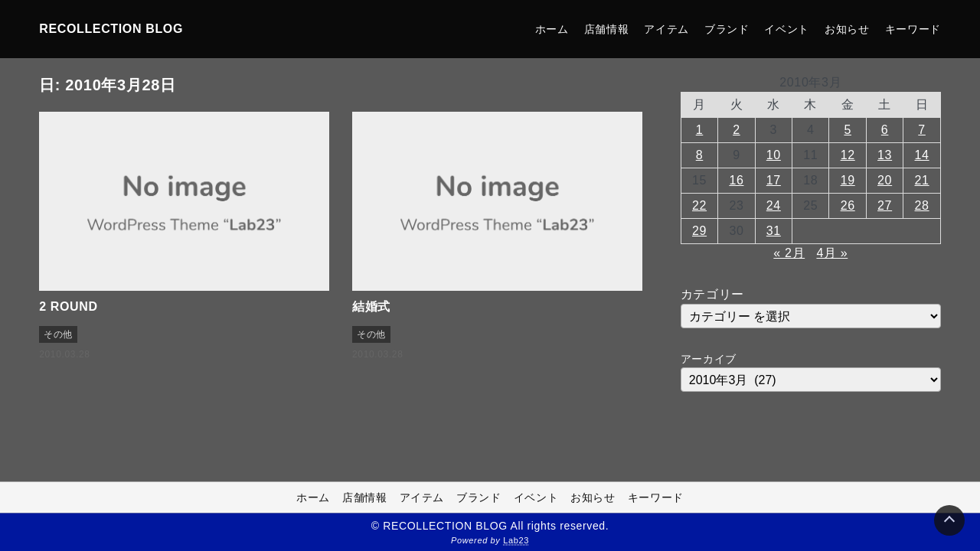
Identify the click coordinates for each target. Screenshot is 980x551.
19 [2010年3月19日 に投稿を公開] (848, 180)
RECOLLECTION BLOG (111, 29)
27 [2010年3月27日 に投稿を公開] (885, 205)
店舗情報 (607, 29)
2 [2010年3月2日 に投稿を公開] (737, 130)
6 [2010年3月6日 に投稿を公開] (885, 130)
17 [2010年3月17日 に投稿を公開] (774, 180)
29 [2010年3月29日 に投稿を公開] (699, 231)
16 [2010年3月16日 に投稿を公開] (736, 180)
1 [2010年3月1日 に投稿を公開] (700, 130)
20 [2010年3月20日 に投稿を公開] (885, 180)
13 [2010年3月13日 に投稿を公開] (885, 155)
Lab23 (516, 540)
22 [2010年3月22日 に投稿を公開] (699, 205)
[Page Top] (949, 520)
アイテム (666, 29)
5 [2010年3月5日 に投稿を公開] (848, 130)
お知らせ (847, 29)
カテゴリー (712, 294)
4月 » (832, 253)
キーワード (913, 29)
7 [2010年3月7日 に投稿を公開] (922, 130)
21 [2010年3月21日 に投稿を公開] (922, 180)
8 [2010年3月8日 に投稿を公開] (700, 155)
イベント (787, 29)
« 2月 (789, 253)
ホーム (552, 29)
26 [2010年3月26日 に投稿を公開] (848, 205)
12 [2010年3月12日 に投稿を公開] (848, 155)
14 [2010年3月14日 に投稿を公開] (922, 155)
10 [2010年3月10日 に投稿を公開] (774, 155)
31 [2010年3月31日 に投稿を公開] (774, 231)
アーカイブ (709, 359)
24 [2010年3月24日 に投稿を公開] (774, 205)
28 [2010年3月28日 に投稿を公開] (922, 205)
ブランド (727, 29)
